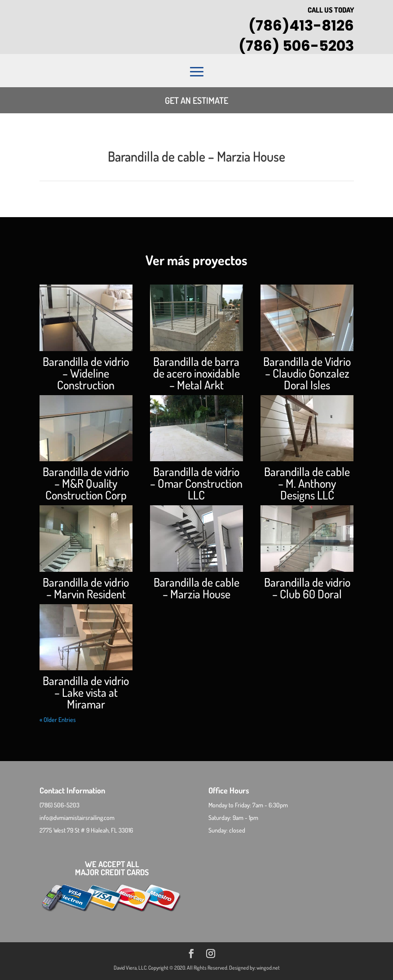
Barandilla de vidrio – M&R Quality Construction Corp (86, 483)
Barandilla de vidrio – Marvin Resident (86, 588)
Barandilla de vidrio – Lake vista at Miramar (86, 692)
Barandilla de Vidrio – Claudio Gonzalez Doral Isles (307, 373)
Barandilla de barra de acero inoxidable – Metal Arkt (196, 373)
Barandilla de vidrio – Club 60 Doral (307, 588)
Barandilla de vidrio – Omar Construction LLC (196, 483)
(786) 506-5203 (296, 46)
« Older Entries (58, 719)
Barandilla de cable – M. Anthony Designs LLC (307, 483)
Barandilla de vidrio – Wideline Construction (86, 373)
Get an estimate (196, 100)
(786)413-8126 (301, 25)
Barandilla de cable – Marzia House (196, 588)
